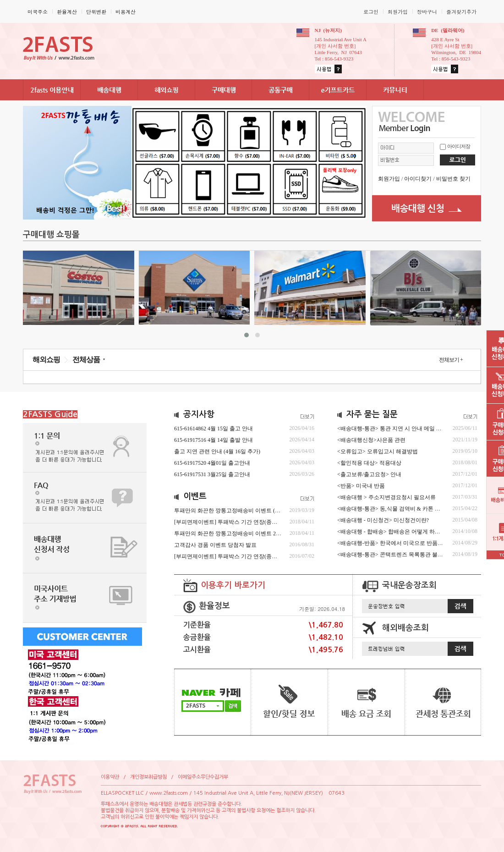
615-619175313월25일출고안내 (212, 474)
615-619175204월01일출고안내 (212, 463)
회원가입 (398, 12)
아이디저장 (459, 146)
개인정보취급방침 (148, 777)
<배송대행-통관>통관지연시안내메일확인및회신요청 (408, 429)
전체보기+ (451, 360)
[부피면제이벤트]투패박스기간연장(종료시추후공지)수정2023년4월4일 (264, 522)
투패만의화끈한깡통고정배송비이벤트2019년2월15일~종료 (251, 533)
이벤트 (195, 496)
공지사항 (199, 414)
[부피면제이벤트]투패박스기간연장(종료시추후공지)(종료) (248, 556)
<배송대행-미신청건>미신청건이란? (383, 520)
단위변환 (96, 12)
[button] (247, 335)
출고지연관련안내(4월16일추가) (217, 451)
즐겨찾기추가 (461, 12)
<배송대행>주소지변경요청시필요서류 (386, 497)
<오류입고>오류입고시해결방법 (378, 451)
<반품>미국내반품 (361, 486)
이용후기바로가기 (233, 585)
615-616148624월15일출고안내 (214, 429)
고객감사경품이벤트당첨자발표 (215, 545)
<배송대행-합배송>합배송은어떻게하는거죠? (395, 532)
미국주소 (38, 12)
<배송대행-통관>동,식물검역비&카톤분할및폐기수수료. (411, 509)
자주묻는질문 (372, 414)
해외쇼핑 (46, 360)
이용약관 (110, 777)
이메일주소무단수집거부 (203, 777)
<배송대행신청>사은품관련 (371, 440)
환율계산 (67, 12)
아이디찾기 (418, 179)
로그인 (371, 12)
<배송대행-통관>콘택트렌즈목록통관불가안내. (397, 555)
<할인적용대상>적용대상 (369, 463)
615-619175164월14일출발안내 (214, 440)
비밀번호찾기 (453, 179)
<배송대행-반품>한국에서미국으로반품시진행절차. (403, 543)
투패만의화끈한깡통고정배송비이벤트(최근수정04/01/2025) (249, 511)
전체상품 (86, 360)
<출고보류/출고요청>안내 (369, 474)
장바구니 (427, 12)
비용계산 (126, 12)
